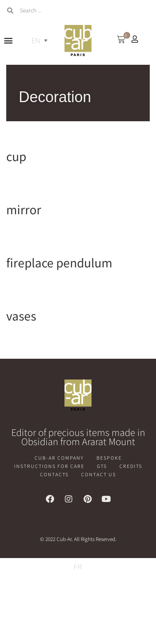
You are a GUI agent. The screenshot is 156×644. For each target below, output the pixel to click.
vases (21, 316)
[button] (9, 40)
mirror (24, 209)
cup (16, 156)
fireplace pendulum (59, 262)
